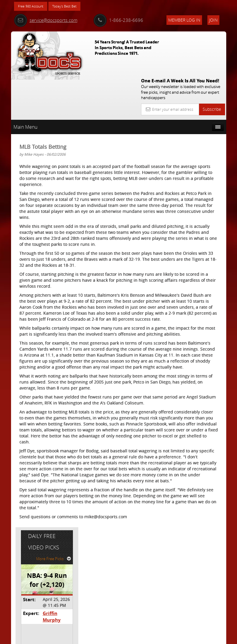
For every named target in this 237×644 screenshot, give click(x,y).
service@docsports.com (46, 20)
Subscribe (212, 65)
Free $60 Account (35, 7)
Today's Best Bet (76, 7)
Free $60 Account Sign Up (195, 235)
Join (213, 20)
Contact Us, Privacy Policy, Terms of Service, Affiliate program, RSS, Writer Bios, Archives (154, 637)
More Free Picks (199, 128)
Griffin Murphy (202, 182)
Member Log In (184, 20)
